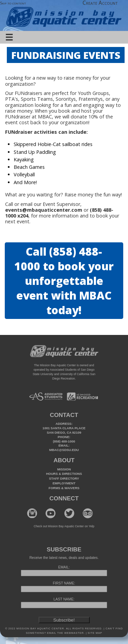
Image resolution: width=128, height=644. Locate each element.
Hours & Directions (64, 474)
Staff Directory (64, 478)
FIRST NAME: (64, 583)
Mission (64, 469)
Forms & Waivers (64, 488)
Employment (64, 483)
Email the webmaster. (66, 633)
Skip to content (13, 3)
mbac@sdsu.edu (64, 450)
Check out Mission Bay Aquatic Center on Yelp (64, 526)
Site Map (94, 633)
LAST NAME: (64, 599)
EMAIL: (64, 567)
